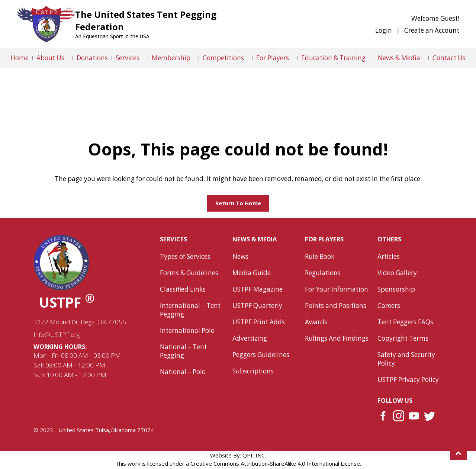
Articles (389, 256)
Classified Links (183, 289)
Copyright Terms (403, 338)
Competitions (223, 58)
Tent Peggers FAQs (405, 322)
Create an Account (432, 30)
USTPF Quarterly (257, 306)
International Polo (187, 330)
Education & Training (333, 58)
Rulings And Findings (337, 338)
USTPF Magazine (258, 289)
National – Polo (183, 372)
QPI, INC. (254, 455)
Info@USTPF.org (57, 335)
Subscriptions (253, 371)
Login (384, 30)
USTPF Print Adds (259, 322)
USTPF (67, 302)
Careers (389, 306)
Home (20, 58)
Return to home (238, 203)
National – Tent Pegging (183, 351)
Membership (171, 58)
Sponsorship (396, 289)
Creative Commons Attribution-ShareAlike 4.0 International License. (276, 463)
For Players (273, 58)
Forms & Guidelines (189, 273)
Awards (316, 322)
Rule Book (320, 256)
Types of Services (185, 256)
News (240, 256)
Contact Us (449, 58)
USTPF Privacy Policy (408, 380)
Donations (92, 58)
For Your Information (337, 289)
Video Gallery (397, 273)
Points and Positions (336, 306)
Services (128, 58)
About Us (50, 58)
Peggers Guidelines (261, 355)
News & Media (399, 58)
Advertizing (250, 338)
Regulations (323, 273)
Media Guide (252, 273)
